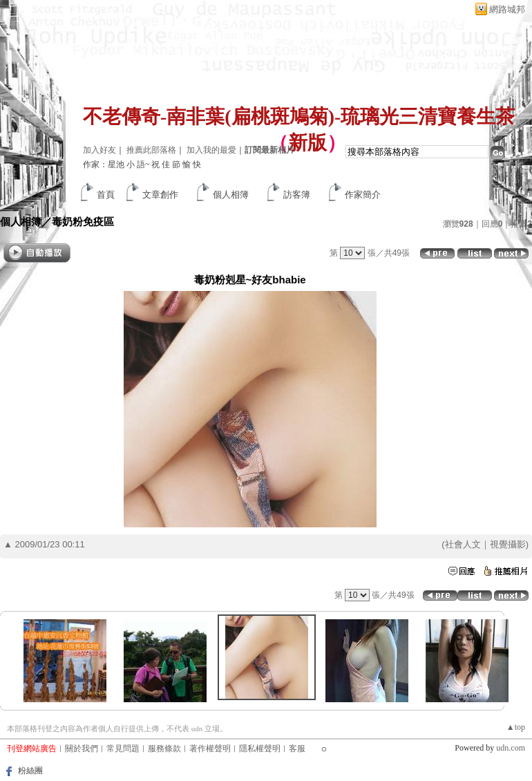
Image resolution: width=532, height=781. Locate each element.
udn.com (511, 748)
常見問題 (123, 749)
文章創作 (160, 195)
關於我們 (82, 749)
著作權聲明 (210, 749)
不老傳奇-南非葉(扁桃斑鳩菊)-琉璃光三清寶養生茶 (299, 116)
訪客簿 (297, 195)
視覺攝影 (508, 544)
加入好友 (99, 150)
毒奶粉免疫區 (83, 222)
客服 (297, 749)
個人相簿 (231, 195)
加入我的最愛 (211, 150)
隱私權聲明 (260, 749)
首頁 (106, 195)
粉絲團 (30, 771)
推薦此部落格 (151, 150)
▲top (516, 727)
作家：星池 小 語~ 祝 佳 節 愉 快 (142, 164)
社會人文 (463, 544)
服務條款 (164, 749)
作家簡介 (363, 195)
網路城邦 (507, 9)
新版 (307, 143)
